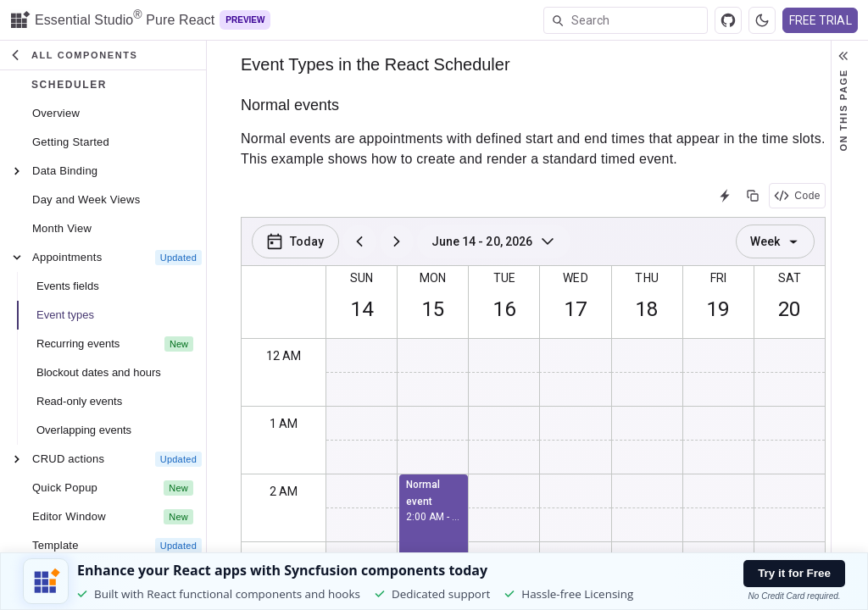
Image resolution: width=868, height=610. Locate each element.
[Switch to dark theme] (762, 20)
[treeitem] (107, 114)
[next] (397, 241)
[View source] (728, 20)
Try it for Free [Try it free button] (794, 573)
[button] (103, 55)
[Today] (295, 241)
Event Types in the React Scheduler (376, 64)
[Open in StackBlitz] (725, 196)
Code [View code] (797, 196)
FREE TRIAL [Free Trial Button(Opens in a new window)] (820, 20)
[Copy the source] (753, 196)
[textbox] (639, 20)
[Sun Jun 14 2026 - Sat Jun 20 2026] (494, 241)
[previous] (359, 241)
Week (775, 241)
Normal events (290, 105)
